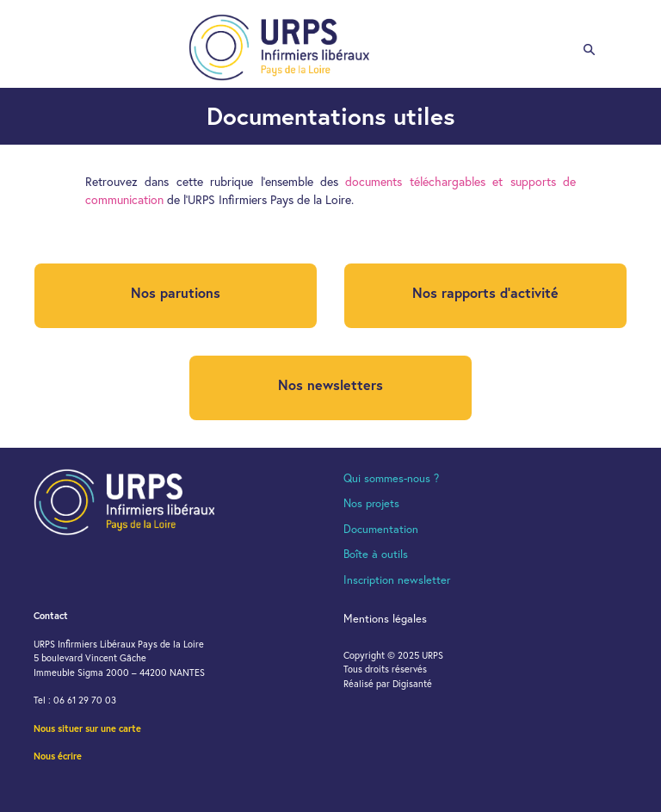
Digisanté (412, 684)
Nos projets (371, 503)
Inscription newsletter (397, 580)
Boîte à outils (376, 554)
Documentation (381, 529)
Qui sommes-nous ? (391, 478)
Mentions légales (385, 619)
